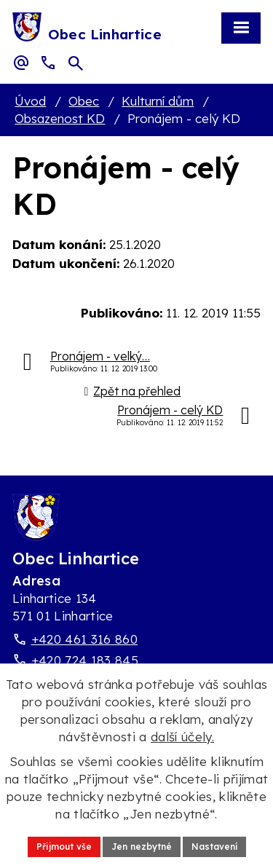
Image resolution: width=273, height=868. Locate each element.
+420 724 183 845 (85, 660)
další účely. (182, 737)
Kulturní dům (158, 101)
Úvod (30, 101)
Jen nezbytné (142, 847)
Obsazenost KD (60, 118)
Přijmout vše (64, 847)
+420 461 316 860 (84, 639)
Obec (84, 101)
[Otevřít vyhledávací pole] (76, 63)
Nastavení (214, 847)
